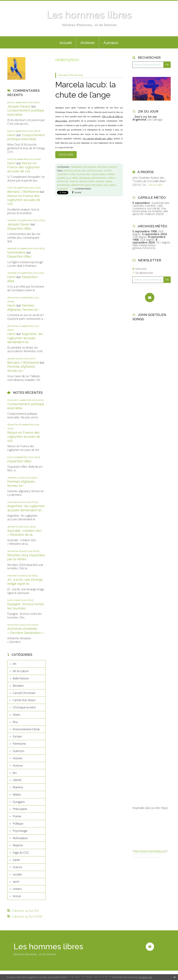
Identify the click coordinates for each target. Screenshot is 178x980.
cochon (80, 174)
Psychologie (20, 831)
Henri (11, 135)
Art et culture (21, 671)
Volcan (17, 896)
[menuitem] (66, 42)
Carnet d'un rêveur (24, 700)
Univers (17, 889)
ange (95, 174)
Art (15, 664)
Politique (18, 824)
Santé (16, 860)
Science (17, 867)
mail (88, 174)
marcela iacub (72, 171)
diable (102, 174)
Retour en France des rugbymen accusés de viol (24, 167)
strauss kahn (94, 171)
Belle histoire (21, 678)
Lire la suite (66, 154)
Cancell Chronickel (24, 693)
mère (75, 178)
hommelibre (16, 252)
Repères (18, 845)
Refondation (20, 838)
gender (100, 181)
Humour (18, 766)
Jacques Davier (19, 224)
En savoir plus (146, 977)
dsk (84, 171)
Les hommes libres (89, 15)
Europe (17, 736)
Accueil (66, 43)
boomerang (64, 185)
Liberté (17, 780)
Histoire (18, 758)
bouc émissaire (94, 185)
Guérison (18, 751)
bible (113, 185)
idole (106, 185)
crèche (74, 181)
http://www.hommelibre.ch (150, 851)
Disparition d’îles (19, 228)
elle (68, 178)
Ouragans (19, 802)
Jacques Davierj (19, 106)
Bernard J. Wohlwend (23, 192)
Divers (17, 715)
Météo (17, 795)
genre (108, 181)
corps (91, 181)
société (17, 874)
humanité (62, 189)
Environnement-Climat (26, 729)
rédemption (78, 185)
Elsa (15, 722)
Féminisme (19, 744)
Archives (88, 43)
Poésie (17, 816)
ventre (83, 181)
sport (16, 882)
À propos (111, 43)
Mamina (18, 787)
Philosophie (20, 809)
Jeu (15, 773)
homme (61, 178)
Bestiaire (18, 686)
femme (110, 174)
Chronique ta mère (24, 707)
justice (107, 171)
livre (72, 174)
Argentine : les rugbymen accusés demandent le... (25, 338)
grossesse (85, 178)
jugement (63, 174)
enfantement (99, 178)
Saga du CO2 (21, 853)
